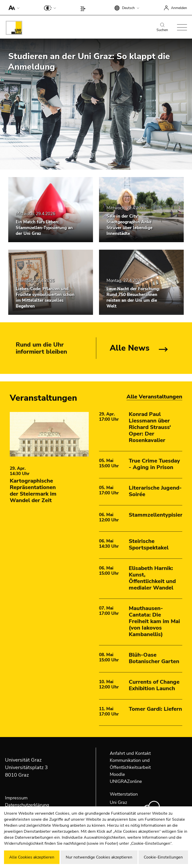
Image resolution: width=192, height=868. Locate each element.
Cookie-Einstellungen (163, 857)
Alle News (130, 348)
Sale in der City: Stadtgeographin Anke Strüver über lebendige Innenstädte (129, 225)
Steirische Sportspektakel (149, 544)
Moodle (117, 774)
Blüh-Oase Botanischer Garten (154, 658)
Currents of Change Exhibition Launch (154, 685)
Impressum (16, 798)
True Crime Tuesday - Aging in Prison (154, 464)
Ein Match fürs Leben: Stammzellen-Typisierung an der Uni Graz (44, 228)
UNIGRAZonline (126, 781)
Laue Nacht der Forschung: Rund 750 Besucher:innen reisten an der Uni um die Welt (133, 298)
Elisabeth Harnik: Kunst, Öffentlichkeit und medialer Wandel (152, 578)
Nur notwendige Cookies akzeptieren (99, 857)
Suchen (162, 28)
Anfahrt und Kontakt (130, 753)
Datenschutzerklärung (27, 805)
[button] (13, 8)
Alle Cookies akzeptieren (32, 857)
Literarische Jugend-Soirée (155, 491)
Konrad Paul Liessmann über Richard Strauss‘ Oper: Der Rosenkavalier (150, 427)
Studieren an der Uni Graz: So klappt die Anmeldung (89, 62)
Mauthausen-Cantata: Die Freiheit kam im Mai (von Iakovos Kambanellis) (154, 621)
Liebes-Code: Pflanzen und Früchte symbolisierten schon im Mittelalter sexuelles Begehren (45, 298)
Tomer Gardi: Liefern (155, 709)
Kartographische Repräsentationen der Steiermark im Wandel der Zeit (33, 491)
